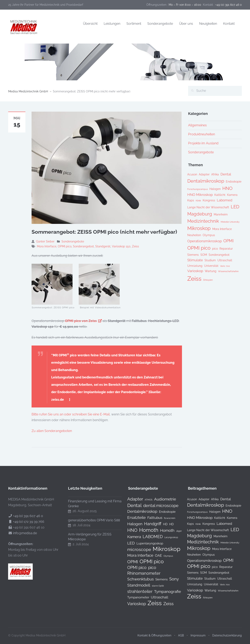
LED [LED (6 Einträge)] (235, 207)
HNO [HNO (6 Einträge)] (227, 188)
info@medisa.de (22, 533)
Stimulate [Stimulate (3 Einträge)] (195, 260)
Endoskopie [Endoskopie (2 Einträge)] (234, 182)
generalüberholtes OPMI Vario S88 (91, 520)
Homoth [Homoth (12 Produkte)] (145, 530)
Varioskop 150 (121, 246)
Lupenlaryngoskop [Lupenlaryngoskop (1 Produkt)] (147, 543)
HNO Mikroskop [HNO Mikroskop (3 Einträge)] (200, 195)
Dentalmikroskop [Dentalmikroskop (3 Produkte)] (139, 511)
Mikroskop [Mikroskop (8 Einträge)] (199, 228)
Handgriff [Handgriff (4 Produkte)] (149, 524)
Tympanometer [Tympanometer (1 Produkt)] (135, 597)
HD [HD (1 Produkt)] (162, 524)
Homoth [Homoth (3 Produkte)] (164, 530)
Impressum (198, 632)
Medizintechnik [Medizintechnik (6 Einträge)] (203, 221)
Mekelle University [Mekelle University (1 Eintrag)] (230, 222)
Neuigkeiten (208, 24)
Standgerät (103, 246)
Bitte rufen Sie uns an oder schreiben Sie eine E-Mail (71, 414)
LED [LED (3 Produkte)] (128, 543)
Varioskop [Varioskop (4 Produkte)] (133, 604)
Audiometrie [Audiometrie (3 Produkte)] (162, 499)
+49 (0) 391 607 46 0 (25, 516)
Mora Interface (47, 246)
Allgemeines (197, 125)
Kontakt (229, 24)
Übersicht (90, 24)
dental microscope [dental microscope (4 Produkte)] (158, 506)
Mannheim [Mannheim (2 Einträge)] (221, 214)
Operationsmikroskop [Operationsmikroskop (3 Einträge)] (205, 241)
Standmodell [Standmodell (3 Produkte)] (135, 585)
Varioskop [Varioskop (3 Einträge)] (195, 271)
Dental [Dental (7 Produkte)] (131, 505)
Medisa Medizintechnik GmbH (28, 91)
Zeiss (135, 246)
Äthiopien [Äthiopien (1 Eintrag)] (208, 280)
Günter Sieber (45, 241)
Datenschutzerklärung (227, 632)
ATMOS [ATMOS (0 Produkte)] (145, 500)
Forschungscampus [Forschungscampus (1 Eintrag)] (198, 189)
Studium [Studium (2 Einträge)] (210, 260)
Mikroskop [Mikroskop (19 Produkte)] (163, 549)
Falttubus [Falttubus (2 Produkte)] (152, 518)
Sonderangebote (160, 24)
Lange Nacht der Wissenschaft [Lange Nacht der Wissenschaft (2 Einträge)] (208, 207)
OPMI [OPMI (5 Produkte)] (129, 562)
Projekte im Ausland (203, 143)
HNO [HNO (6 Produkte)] (129, 530)
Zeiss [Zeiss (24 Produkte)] (151, 603)
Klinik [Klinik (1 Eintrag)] (198, 201)
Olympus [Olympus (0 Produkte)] (165, 556)
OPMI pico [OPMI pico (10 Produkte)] (148, 562)
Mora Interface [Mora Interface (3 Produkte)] (137, 555)
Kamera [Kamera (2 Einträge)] (232, 195)
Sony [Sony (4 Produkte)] (171, 579)
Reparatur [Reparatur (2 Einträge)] (226, 249)
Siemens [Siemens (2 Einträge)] (193, 255)
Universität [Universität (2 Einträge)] (211, 266)
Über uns (186, 24)
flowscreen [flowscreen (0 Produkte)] (166, 518)
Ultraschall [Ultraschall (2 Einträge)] (225, 260)
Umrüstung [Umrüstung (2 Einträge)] (195, 266)
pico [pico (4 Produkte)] (149, 568)
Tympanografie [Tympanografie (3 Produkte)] (164, 591)
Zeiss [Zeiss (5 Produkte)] (165, 604)
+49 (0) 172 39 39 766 (25, 522)
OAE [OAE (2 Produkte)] (155, 555)
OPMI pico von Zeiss (81, 321)
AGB (181, 632)
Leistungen (112, 24)
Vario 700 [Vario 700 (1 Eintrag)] (225, 266)
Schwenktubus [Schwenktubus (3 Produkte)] (137, 579)
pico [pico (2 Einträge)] (215, 249)
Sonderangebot (83, 246)
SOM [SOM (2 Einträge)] (204, 255)
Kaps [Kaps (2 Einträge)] (191, 200)
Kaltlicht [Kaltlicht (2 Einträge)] (220, 195)
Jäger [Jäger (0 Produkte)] (176, 531)
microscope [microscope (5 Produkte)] (136, 550)
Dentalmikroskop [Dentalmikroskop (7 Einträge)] (206, 181)
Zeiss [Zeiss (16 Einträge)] (194, 279)
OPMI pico (65, 246)
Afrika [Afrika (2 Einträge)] (215, 174)
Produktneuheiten (202, 134)
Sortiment (134, 24)
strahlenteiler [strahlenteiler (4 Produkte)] (137, 591)
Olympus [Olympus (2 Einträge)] (209, 235)
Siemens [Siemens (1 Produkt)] (158, 579)
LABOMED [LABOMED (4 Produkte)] (149, 537)
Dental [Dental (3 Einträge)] (226, 174)
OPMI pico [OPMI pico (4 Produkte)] (134, 568)
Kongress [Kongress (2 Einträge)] (209, 200)
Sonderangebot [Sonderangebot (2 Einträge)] (219, 255)
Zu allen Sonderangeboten (52, 431)
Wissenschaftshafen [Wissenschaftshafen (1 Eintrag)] (228, 271)
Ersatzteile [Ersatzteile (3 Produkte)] (133, 517)
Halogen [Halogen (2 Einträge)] (215, 189)
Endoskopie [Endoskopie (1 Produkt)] (164, 512)
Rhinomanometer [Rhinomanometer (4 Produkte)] (141, 573)
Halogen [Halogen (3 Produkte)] (132, 524)
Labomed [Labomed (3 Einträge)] (225, 200)
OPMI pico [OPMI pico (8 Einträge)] (199, 248)
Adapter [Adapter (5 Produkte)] (132, 499)
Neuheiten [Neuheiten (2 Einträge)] (194, 235)
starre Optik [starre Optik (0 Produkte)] (155, 586)
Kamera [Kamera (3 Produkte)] (131, 537)
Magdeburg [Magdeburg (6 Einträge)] (200, 214)
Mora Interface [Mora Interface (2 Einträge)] (222, 229)
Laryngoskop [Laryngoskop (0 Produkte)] (168, 537)
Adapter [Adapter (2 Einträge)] (204, 174)
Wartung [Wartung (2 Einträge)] (211, 271)
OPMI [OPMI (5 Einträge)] (228, 241)
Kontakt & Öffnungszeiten (154, 632)
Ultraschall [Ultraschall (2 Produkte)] (156, 597)
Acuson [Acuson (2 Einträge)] (192, 174)
